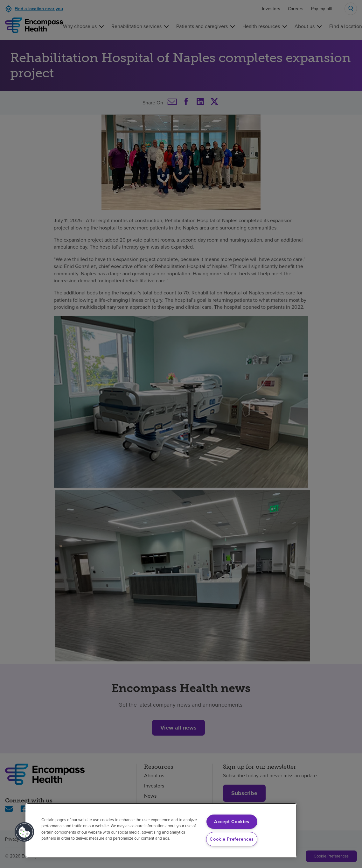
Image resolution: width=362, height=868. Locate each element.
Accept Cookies (232, 822)
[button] (24, 832)
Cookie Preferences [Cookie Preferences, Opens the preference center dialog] (232, 839)
